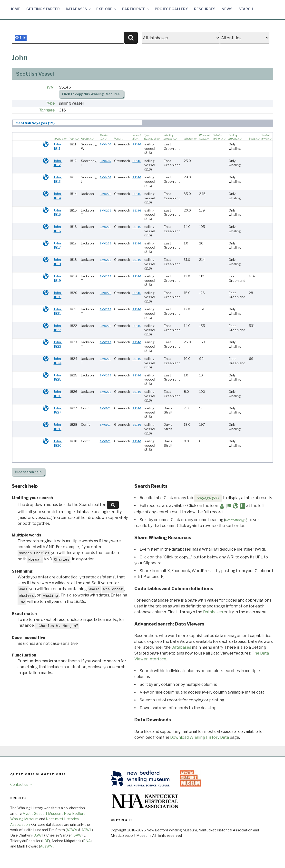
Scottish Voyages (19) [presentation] (35, 123)
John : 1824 (58, 361)
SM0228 (106, 194)
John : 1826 (58, 394)
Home (15, 9)
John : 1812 (58, 163)
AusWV (46, 846)
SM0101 (105, 408)
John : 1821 (58, 311)
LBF (46, 841)
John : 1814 (58, 196)
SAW (78, 835)
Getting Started (43, 9)
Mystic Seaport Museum (42, 813)
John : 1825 (58, 377)
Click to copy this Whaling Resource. (91, 94)
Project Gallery (171, 9)
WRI (51, 87)
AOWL (87, 830)
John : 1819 (58, 278)
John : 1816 (58, 229)
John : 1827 (58, 410)
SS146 (137, 144)
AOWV (72, 830)
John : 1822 (58, 328)
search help (28, 472)
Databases (79, 9)
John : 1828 (58, 427)
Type (50, 103)
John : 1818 (58, 262)
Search (246, 9)
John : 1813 (58, 179)
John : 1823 (58, 344)
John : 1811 (58, 146)
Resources (205, 9)
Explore (107, 9)
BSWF (39, 835)
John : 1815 (58, 212)
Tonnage (47, 110)
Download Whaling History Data (200, 737)
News (227, 9)
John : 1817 (58, 245)
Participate (136, 9)
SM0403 (106, 144)
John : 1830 (58, 443)
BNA (87, 841)
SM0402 (106, 161)
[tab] (78, 123)
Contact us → (21, 784)
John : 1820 (58, 295)
